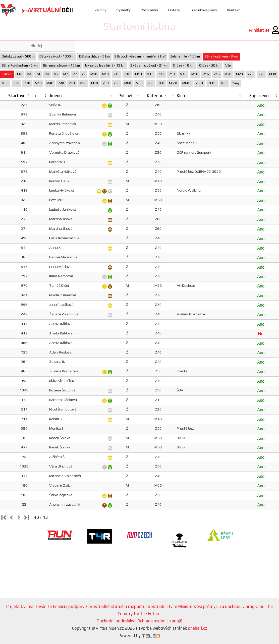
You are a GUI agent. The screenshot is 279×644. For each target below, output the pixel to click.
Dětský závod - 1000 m (57, 56)
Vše (228, 65)
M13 (138, 74)
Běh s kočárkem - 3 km (221, 56)
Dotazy (174, 10)
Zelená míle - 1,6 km (185, 56)
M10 (94, 74)
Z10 (117, 74)
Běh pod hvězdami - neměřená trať (140, 56)
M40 (38, 83)
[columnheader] (24, 96)
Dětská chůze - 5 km (94, 56)
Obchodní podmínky (115, 621)
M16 (183, 74)
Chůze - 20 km (210, 65)
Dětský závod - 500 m (18, 56)
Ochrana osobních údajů (160, 621)
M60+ (173, 83)
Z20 (251, 74)
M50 (83, 83)
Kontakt (234, 10)
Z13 (161, 74)
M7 (56, 74)
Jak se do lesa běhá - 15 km (105, 65)
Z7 (75, 74)
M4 (19, 74)
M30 (273, 74)
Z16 (206, 74)
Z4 (38, 74)
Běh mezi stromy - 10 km (61, 65)
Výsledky (123, 10)
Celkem (7, 74)
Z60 (150, 83)
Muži (224, 83)
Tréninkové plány (204, 10)
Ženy (236, 83)
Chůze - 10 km (184, 65)
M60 (128, 83)
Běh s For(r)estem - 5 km (20, 65)
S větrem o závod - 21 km (149, 65)
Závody (100, 10)
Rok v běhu (149, 10)
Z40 (61, 83)
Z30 (16, 83)
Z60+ (200, 83)
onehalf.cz (198, 628)
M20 (228, 74)
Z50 (106, 83)
